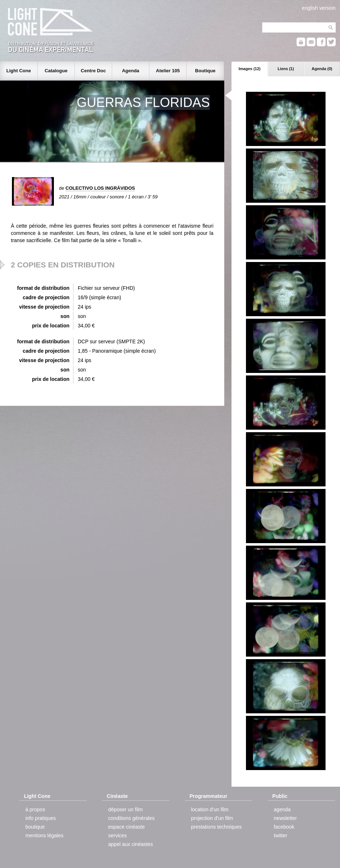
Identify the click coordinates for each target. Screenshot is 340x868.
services (117, 835)
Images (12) (250, 69)
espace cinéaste (126, 827)
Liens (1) (286, 69)
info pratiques (41, 818)
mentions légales (44, 835)
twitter (280, 835)
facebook (284, 827)
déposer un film (126, 809)
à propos (35, 809)
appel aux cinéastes (131, 844)
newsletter (285, 818)
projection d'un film (212, 818)
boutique (35, 827)
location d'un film (210, 809)
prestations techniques (216, 827)
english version (319, 8)
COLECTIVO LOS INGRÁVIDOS (100, 188)
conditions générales (131, 818)
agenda (282, 809)
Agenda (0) (322, 69)
